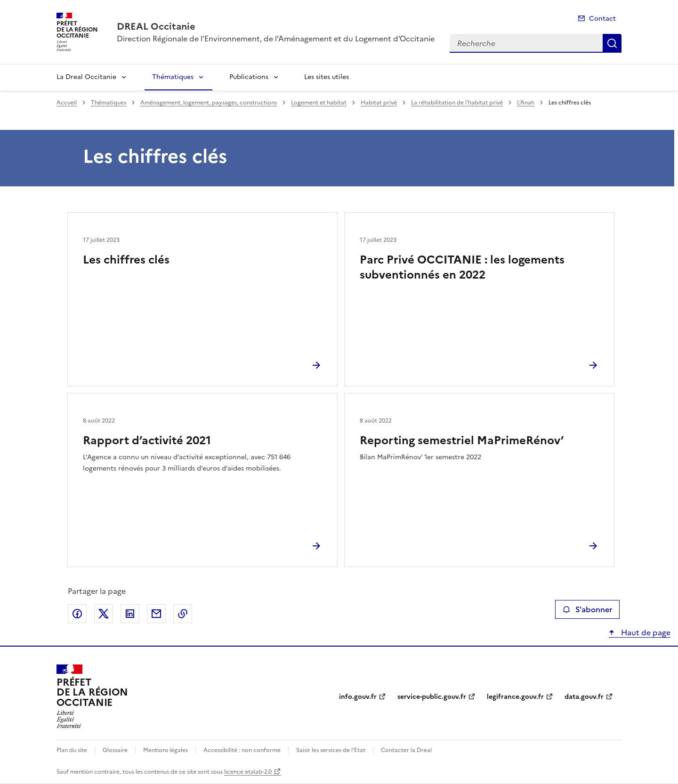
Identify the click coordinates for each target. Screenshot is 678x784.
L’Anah (526, 103)
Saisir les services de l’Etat (331, 750)
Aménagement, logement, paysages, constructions (209, 103)
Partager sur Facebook (77, 614)
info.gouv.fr (358, 697)
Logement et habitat (319, 103)
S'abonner (587, 609)
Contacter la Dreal (406, 750)
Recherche (612, 43)
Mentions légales (165, 750)
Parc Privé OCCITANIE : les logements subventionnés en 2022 (462, 267)
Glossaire (115, 750)
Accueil (67, 103)
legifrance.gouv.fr (515, 697)
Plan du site (72, 750)
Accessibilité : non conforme (242, 750)
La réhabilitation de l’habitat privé (457, 103)
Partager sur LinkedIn (130, 614)
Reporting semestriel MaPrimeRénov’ (462, 440)
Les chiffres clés (126, 260)
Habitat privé (379, 103)
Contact (602, 19)
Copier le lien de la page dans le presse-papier (183, 614)
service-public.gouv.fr (432, 697)
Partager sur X (104, 614)
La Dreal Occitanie (86, 77)
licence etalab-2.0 (248, 772)
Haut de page (645, 632)
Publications (249, 77)
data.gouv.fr (584, 697)
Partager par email (156, 614)
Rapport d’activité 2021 (147, 440)
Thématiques (173, 77)
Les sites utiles (327, 77)
